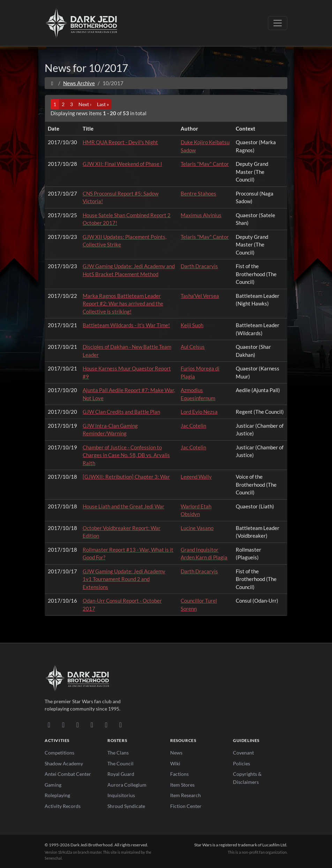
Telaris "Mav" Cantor (205, 164)
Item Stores (182, 785)
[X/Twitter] (106, 724)
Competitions (59, 753)
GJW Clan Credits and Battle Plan (121, 412)
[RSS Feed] (120, 724)
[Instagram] (92, 724)
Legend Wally (196, 477)
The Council (120, 763)
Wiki (175, 763)
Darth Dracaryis (199, 266)
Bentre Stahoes (198, 193)
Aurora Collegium (127, 785)
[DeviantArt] (63, 724)
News (176, 753)
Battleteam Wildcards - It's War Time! (126, 325)
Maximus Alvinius (201, 215)
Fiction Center (186, 806)
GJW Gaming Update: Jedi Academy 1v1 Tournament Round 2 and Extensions (124, 579)
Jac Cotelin (193, 426)
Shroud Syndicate (126, 806)
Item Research (186, 795)
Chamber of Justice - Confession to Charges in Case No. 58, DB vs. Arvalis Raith (126, 455)
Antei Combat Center (68, 774)
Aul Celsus (193, 347)
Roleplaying (57, 795)
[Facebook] (78, 724)
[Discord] (49, 724)
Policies (242, 763)
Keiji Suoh (192, 325)
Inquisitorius (121, 795)
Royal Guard (121, 774)
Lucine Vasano (197, 528)
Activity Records (63, 806)
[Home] (52, 83)
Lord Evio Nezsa (199, 412)
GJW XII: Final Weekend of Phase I (122, 164)
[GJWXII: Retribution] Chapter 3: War (126, 477)
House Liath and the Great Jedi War (123, 506)
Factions (179, 774)
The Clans (118, 753)
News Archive (79, 83)
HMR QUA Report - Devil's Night (120, 142)
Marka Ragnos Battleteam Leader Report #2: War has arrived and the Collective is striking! (123, 304)
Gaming (53, 785)
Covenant (243, 753)
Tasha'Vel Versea (200, 296)
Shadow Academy (64, 763)
